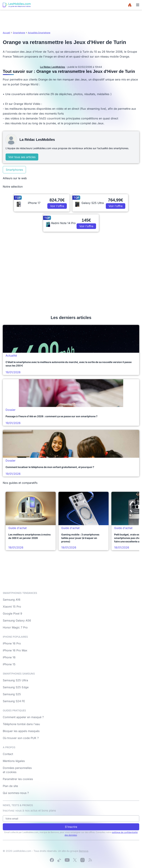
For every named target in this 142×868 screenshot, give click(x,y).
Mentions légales (14, 761)
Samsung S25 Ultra (15, 680)
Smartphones (14, 170)
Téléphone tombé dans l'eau (21, 724)
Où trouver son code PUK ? (21, 738)
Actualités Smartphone (39, 33)
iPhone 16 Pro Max (15, 650)
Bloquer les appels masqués (21, 731)
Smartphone (19, 33)
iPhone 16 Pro (12, 643)
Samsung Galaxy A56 (17, 620)
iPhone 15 (9, 664)
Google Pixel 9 (12, 613)
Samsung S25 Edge (16, 687)
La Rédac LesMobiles (53, 67)
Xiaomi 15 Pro (12, 607)
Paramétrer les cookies (18, 779)
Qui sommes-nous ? (16, 793)
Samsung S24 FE (14, 701)
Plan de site (10, 786)
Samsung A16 (12, 600)
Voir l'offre (57, 206)
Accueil (6, 33)
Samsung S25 (12, 694)
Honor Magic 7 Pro (15, 627)
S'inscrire (71, 827)
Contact (8, 754)
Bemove (84, 851)
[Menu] (138, 5)
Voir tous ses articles (22, 157)
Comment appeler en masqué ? (23, 717)
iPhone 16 (9, 657)
